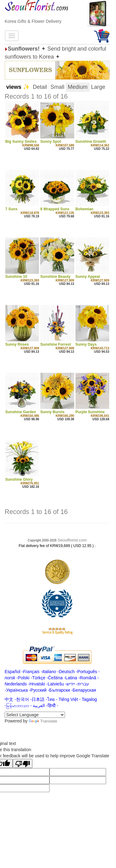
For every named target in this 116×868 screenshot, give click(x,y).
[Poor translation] (23, 763)
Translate (43, 721)
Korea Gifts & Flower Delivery (33, 21)
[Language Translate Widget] (35, 715)
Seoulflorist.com (72, 540)
